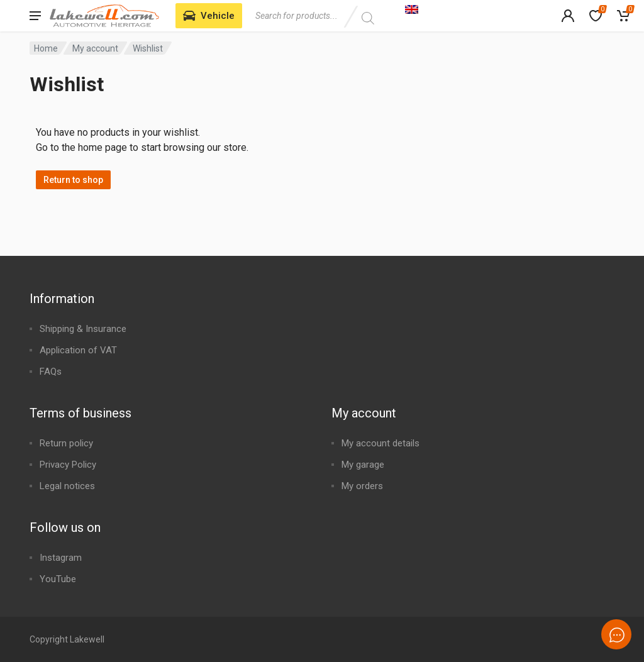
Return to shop (73, 180)
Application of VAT (78, 350)
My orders (362, 486)
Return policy (66, 443)
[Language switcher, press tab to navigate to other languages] (476, 9)
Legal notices (67, 486)
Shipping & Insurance (83, 329)
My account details (380, 443)
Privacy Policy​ (68, 465)
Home (46, 48)
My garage (363, 465)
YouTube (58, 579)
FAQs (51, 372)
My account (95, 48)
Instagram (61, 558)
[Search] (368, 18)
